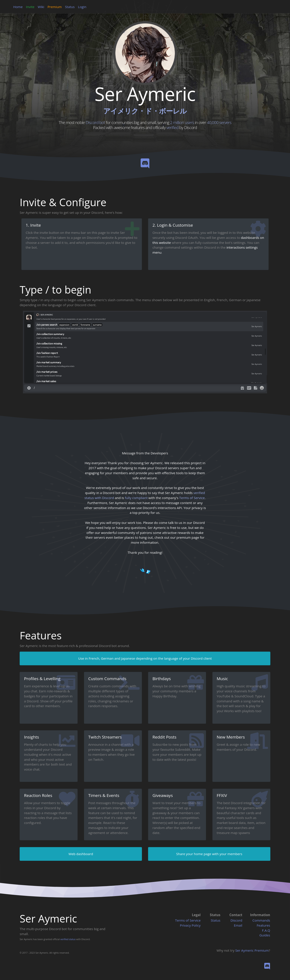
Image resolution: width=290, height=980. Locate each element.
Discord (236, 920)
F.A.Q (266, 930)
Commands (261, 920)
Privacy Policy (190, 925)
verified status (68, 939)
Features (263, 925)
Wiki (41, 7)
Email (238, 925)
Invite (30, 7)
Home (18, 7)
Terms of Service (188, 920)
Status (70, 7)
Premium (55, 7)
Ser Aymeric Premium (252, 950)
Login (82, 7)
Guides (265, 935)
